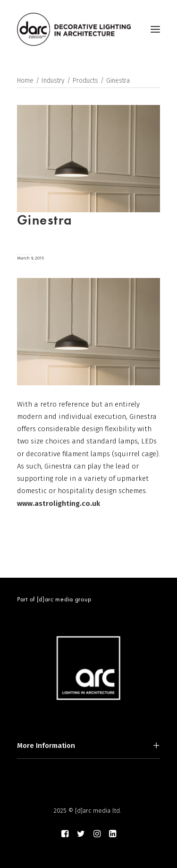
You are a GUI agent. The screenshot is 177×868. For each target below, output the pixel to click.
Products (85, 81)
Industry (53, 81)
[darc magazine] (74, 29)
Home (25, 81)
